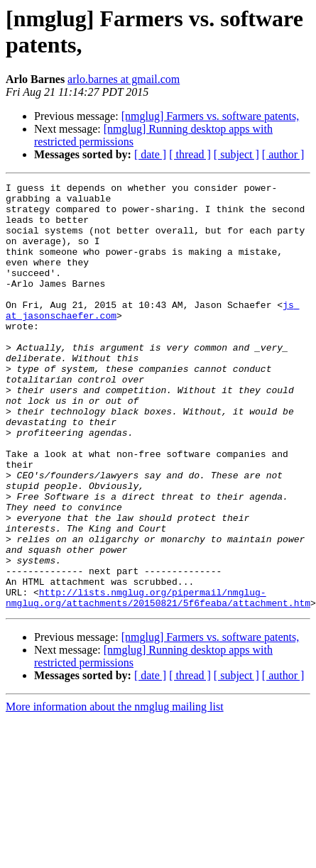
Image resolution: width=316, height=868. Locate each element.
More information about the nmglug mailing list (115, 792)
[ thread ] (190, 154)
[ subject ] (236, 154)
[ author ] (283, 154)
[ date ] (150, 154)
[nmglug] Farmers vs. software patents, (211, 116)
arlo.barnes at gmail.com (124, 79)
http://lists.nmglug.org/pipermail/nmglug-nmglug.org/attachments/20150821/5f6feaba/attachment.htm (158, 681)
